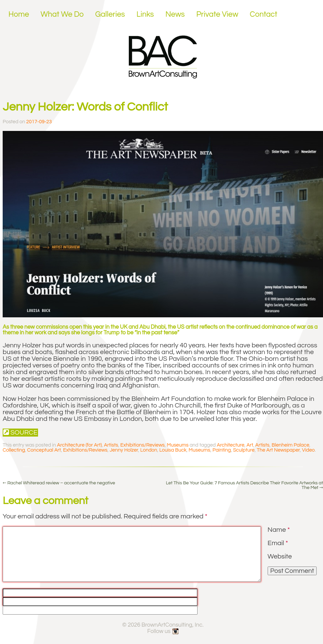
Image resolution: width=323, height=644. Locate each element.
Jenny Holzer (124, 450)
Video (308, 450)
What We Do (62, 14)
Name (279, 530)
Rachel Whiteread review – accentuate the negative (59, 483)
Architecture (231, 445)
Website (280, 556)
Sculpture (244, 450)
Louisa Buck (173, 450)
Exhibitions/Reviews (143, 445)
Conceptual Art (44, 450)
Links (145, 14)
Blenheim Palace (290, 445)
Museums (178, 445)
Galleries (110, 14)
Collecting (14, 450)
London (149, 450)
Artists (111, 445)
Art (250, 445)
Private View (217, 14)
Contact (264, 14)
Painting (222, 450)
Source (20, 432)
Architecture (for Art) (79, 445)
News (175, 14)
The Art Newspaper (278, 450)
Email (278, 543)
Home (19, 14)
